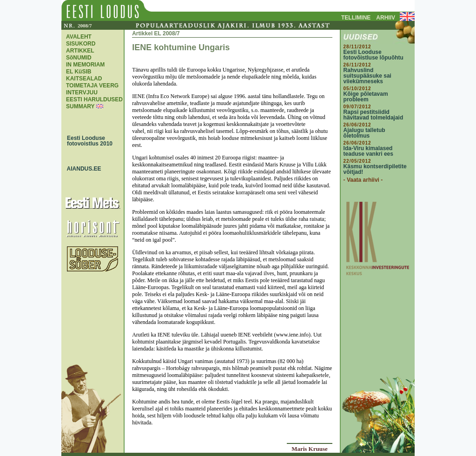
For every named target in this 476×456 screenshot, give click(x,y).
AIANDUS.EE (82, 169)
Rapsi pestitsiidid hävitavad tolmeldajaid (374, 115)
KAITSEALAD (84, 79)
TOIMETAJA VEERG (92, 86)
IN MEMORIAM (85, 65)
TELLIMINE (356, 18)
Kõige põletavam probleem (366, 97)
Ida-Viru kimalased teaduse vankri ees (368, 151)
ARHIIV (386, 18)
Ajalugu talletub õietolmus (364, 133)
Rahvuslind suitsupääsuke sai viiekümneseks (367, 76)
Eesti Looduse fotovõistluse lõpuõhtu (374, 55)
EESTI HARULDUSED (94, 99)
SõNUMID (79, 58)
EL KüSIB (79, 72)
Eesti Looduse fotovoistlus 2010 (87, 141)
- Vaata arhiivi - (363, 180)
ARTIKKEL (80, 51)
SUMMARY (80, 106)
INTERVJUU (82, 93)
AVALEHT (79, 37)
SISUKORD (81, 44)
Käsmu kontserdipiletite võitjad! (375, 169)
